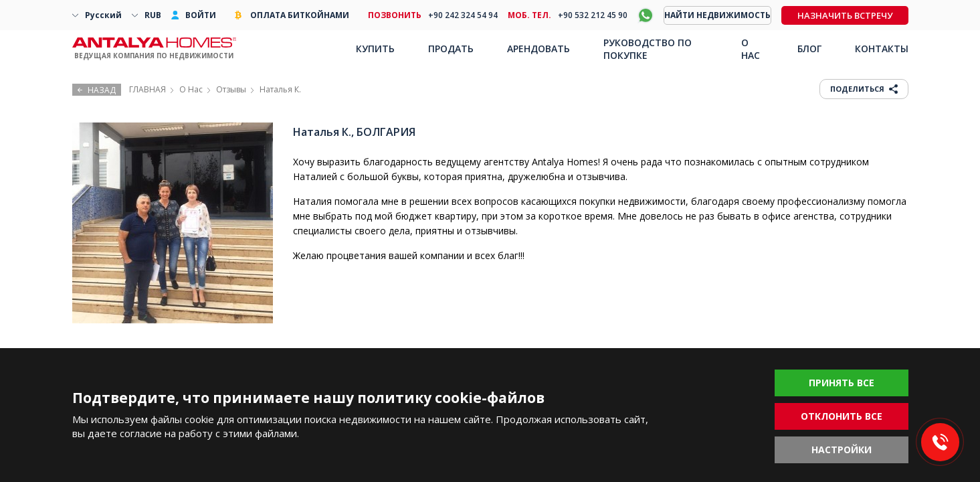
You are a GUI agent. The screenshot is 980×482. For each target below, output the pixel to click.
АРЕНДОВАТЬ (538, 49)
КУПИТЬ (375, 49)
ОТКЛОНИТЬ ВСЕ (842, 416)
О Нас (191, 89)
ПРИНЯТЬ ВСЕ (842, 383)
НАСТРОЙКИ (842, 450)
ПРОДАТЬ (451, 49)
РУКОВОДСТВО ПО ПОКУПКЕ (648, 49)
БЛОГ (809, 49)
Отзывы (231, 89)
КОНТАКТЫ (882, 49)
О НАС (751, 49)
